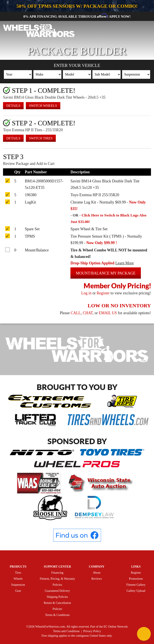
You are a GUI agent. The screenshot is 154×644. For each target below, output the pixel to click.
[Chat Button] (144, 634)
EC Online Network (116, 627)
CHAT (88, 313)
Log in (86, 293)
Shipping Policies (57, 597)
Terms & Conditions (57, 615)
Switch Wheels (43, 105)
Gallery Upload (136, 591)
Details (13, 105)
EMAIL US (108, 313)
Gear (18, 591)
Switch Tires (41, 138)
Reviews (97, 579)
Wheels (18, 579)
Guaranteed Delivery (57, 591)
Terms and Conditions (66, 631)
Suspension (18, 585)
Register (103, 293)
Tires (18, 573)
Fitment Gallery (136, 585)
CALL (76, 313)
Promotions (136, 579)
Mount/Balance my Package (106, 273)
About (97, 573)
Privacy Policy (92, 631)
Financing (57, 573)
